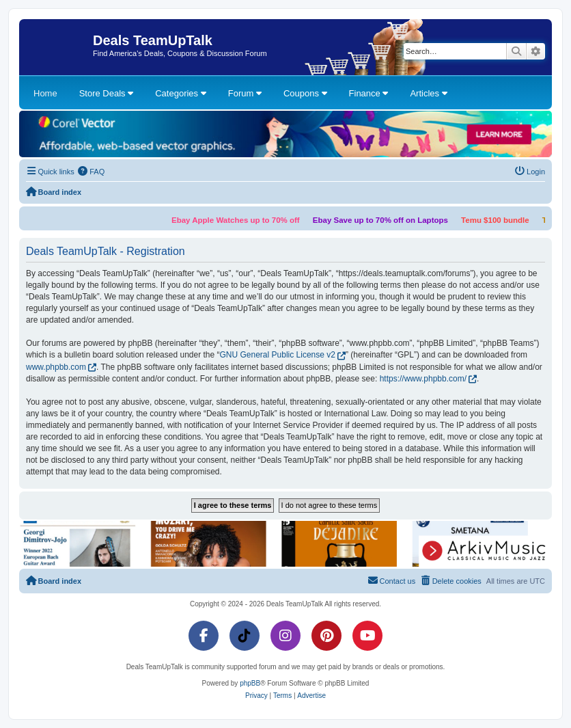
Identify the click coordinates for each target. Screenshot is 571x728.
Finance (369, 93)
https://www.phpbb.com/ (423, 379)
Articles (428, 93)
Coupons (305, 93)
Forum (245, 93)
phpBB (250, 683)
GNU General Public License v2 (278, 355)
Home (45, 93)
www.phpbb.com (56, 367)
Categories (180, 93)
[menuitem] (92, 172)
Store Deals (107, 93)
